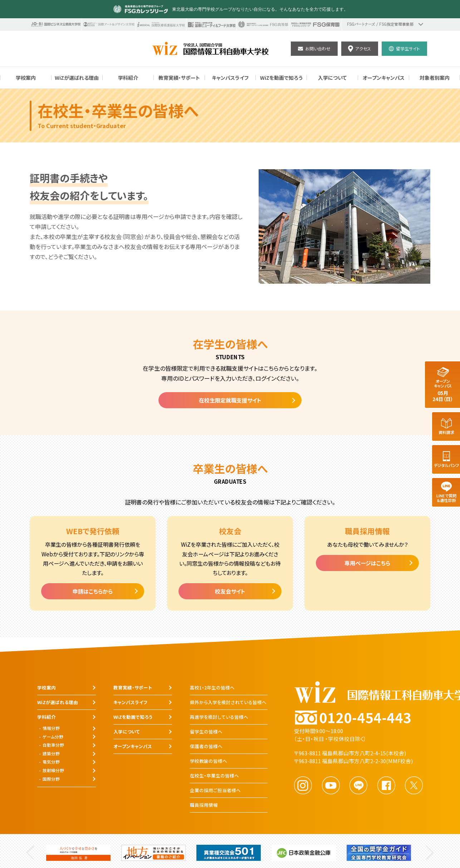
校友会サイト (230, 591)
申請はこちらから (93, 591)
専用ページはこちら (367, 563)
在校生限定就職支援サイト (230, 400)
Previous (30, 853)
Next (430, 853)
